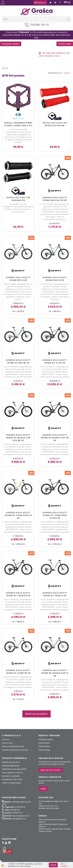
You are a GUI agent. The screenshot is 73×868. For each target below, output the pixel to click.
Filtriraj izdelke (65, 44)
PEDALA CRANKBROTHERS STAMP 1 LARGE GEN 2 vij (18, 124)
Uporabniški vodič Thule (12, 779)
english (69, 3)
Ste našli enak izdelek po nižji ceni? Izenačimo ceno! (54, 54)
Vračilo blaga (44, 750)
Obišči (43, 789)
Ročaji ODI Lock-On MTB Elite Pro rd (55, 124)
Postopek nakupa (46, 740)
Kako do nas (7, 743)
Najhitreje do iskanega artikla (14, 769)
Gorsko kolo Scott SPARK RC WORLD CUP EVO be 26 (18, 438)
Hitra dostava (44, 746)
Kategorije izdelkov (11, 44)
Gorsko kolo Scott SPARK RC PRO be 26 (18, 361)
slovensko (65, 3)
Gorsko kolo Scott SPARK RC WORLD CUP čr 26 (55, 438)
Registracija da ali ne (11, 762)
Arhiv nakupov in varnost (12, 773)
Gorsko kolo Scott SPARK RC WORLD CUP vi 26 (55, 673)
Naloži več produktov (36, 714)
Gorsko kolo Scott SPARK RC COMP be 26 (18, 672)
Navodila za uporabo (11, 776)
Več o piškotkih (64, 865)
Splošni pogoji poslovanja (13, 746)
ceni (60, 73)
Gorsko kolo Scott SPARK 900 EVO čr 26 (55, 199)
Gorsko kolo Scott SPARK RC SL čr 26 (55, 361)
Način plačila (44, 743)
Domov (5, 68)
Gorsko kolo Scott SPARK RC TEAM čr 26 (18, 594)
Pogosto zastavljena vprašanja (15, 750)
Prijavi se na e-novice (51, 770)
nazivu (67, 73)
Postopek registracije (11, 766)
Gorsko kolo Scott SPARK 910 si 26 (18, 279)
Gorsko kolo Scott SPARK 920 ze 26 (55, 279)
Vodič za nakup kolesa (12, 783)
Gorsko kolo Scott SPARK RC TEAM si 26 (55, 594)
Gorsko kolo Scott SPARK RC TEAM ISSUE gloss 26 (55, 515)
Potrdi (53, 865)
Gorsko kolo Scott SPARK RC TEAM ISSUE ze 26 (18, 515)
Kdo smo (6, 740)
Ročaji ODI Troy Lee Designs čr (18, 199)
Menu (3, 3)
